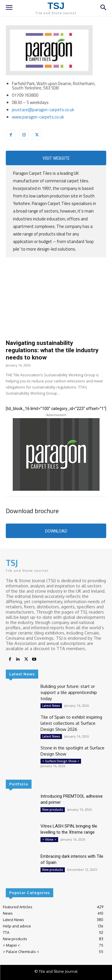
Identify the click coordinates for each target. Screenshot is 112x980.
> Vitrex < (49, 839)
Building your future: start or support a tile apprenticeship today (69, 692)
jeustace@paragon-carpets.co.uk (43, 110)
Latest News (51, 706)
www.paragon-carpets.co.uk (38, 117)
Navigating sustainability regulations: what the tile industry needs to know (52, 350)
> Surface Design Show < (61, 761)
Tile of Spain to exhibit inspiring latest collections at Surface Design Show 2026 (71, 723)
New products (53, 810)
